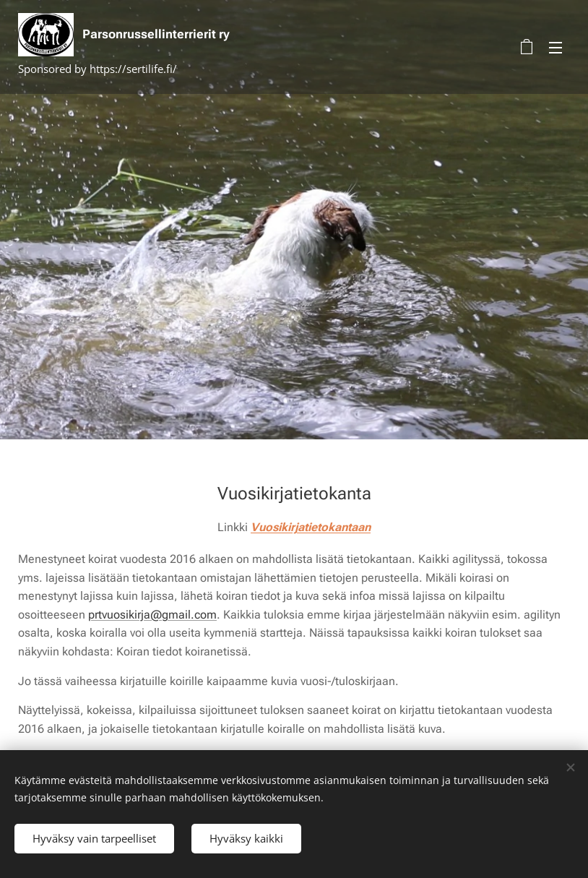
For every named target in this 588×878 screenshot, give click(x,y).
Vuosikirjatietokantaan (311, 527)
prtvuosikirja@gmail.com (152, 614)
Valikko (555, 48)
